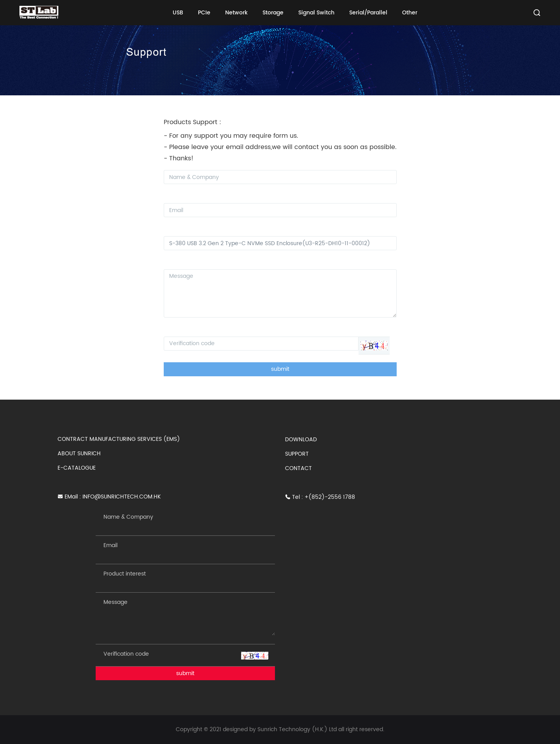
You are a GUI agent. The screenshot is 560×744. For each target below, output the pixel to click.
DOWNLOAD (301, 440)
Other (410, 13)
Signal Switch (316, 13)
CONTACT (298, 468)
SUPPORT (297, 454)
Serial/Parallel (368, 13)
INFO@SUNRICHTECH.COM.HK (122, 497)
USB (178, 13)
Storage (273, 13)
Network (236, 13)
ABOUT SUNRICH (79, 454)
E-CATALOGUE (77, 468)
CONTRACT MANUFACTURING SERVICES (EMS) (119, 439)
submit (280, 369)
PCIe (204, 13)
